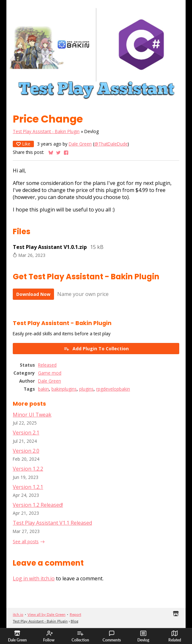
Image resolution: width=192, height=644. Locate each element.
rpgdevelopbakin (113, 389)
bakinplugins (64, 389)
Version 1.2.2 (28, 469)
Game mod (50, 373)
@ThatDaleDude (111, 144)
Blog (74, 621)
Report (75, 614)
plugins (86, 389)
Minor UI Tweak (32, 415)
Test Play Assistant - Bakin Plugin (46, 131)
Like (23, 144)
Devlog (143, 636)
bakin (43, 389)
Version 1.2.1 (28, 487)
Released (47, 365)
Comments (112, 636)
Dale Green (80, 144)
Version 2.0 (26, 451)
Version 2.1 (26, 433)
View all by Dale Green (46, 614)
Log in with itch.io (34, 578)
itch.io (18, 614)
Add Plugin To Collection (96, 349)
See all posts (26, 541)
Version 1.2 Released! (38, 505)
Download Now (33, 294)
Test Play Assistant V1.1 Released (52, 523)
